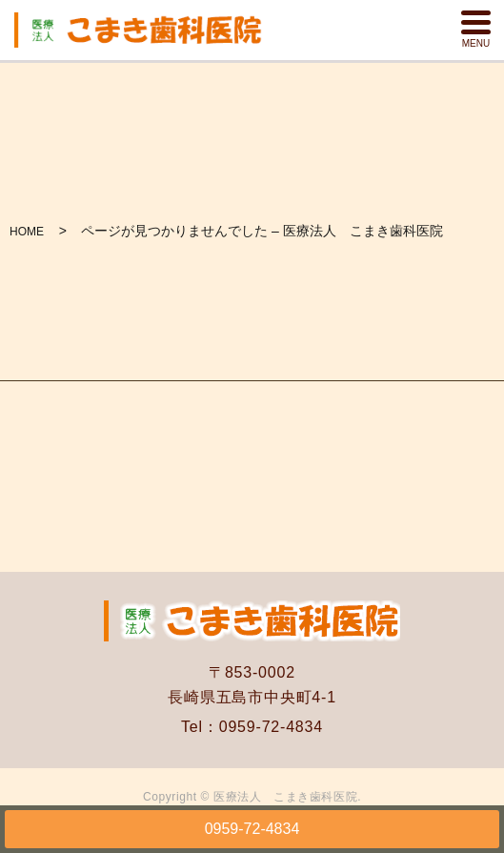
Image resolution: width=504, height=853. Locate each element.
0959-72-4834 (252, 829)
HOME (27, 232)
